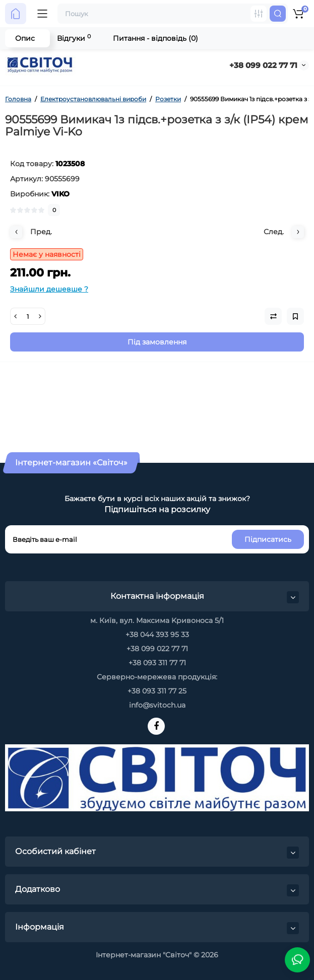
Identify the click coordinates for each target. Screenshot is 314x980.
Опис (25, 38)
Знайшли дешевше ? (49, 289)
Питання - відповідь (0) (155, 38)
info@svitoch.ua (157, 705)
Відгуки (74, 38)
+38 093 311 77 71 (157, 663)
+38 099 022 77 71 (263, 65)
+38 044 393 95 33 (157, 635)
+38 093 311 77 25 (157, 691)
